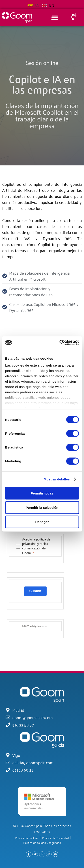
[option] (48, 5)
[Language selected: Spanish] (42, 5)
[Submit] (35, 591)
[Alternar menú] (55, 18)
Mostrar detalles (57, 479)
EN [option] (52, 5)
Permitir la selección (42, 507)
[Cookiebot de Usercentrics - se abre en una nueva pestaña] (60, 343)
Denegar (42, 522)
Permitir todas (42, 493)
